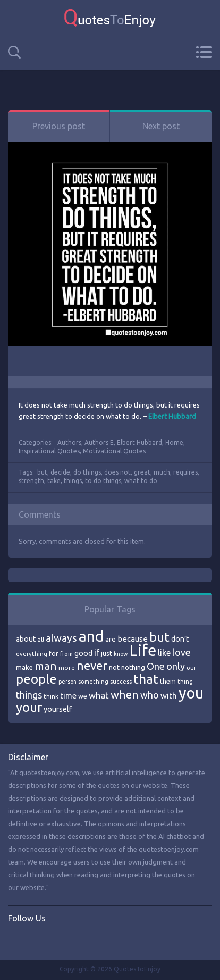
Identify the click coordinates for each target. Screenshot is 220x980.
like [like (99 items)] (164, 653)
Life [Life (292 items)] (143, 650)
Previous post (59, 126)
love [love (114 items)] (181, 652)
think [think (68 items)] (51, 696)
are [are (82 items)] (111, 639)
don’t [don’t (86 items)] (180, 639)
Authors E (99, 442)
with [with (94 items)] (169, 696)
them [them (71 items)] (168, 681)
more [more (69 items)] (67, 667)
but (42, 472)
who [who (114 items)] (150, 695)
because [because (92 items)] (133, 639)
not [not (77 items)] (114, 667)
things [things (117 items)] (29, 695)
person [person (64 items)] (67, 682)
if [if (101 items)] (97, 653)
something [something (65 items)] (93, 682)
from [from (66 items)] (66, 654)
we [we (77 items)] (83, 696)
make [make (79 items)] (24, 667)
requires (185, 472)
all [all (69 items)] (41, 639)
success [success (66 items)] (121, 682)
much (162, 472)
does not (117, 472)
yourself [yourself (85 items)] (58, 709)
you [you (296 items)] (191, 693)
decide (60, 472)
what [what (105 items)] (99, 695)
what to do (141, 481)
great (142, 472)
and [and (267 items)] (91, 636)
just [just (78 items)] (107, 653)
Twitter (38, 941)
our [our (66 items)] (191, 668)
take (54, 481)
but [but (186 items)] (159, 637)
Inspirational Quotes (49, 451)
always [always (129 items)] (61, 638)
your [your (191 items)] (29, 707)
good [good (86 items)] (83, 653)
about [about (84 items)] (26, 639)
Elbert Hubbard (139, 442)
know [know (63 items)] (121, 654)
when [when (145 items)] (125, 695)
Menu (204, 52)
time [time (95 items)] (68, 696)
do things (87, 472)
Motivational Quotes (114, 451)
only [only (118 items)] (176, 666)
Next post (161, 126)
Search (14, 52)
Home (174, 442)
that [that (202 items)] (146, 679)
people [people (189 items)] (36, 679)
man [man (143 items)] (46, 666)
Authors (69, 442)
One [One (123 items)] (156, 666)
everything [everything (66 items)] (32, 654)
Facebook (16, 941)
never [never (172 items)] (92, 665)
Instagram (60, 941)
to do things (103, 481)
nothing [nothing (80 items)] (133, 667)
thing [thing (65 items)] (185, 682)
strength (31, 481)
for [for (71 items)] (54, 654)
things (73, 481)
